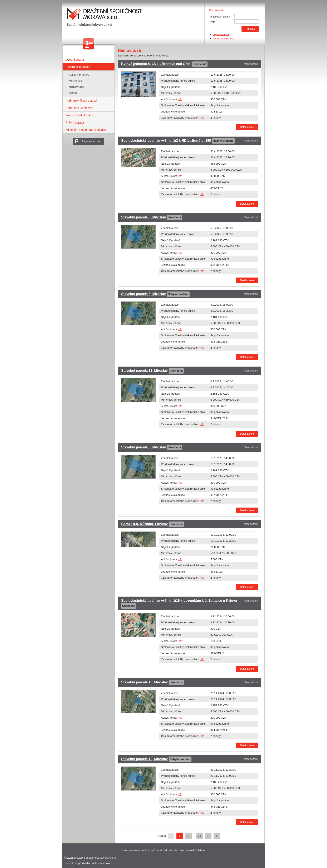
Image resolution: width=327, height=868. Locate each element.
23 (199, 836)
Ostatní (73, 93)
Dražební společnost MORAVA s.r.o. (96, 858)
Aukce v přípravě (79, 75)
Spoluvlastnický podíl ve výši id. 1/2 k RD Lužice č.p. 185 (166, 141)
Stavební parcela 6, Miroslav (143, 217)
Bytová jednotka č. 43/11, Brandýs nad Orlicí (156, 64)
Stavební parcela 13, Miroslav (144, 682)
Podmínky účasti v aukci (81, 101)
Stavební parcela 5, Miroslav (143, 447)
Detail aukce (247, 127)
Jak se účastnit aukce (80, 115)
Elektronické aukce (78, 67)
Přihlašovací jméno (219, 17)
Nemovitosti (77, 87)
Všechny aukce (131, 850)
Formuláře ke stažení (79, 108)
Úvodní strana (75, 60)
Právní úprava (75, 123)
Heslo (212, 22)
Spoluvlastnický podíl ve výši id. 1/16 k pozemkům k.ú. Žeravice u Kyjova (179, 601)
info (180, 99)
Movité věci (76, 81)
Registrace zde (91, 141)
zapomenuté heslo (224, 38)
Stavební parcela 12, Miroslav (144, 371)
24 (208, 836)
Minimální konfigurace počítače (86, 130)
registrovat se (221, 34)
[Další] (217, 836)
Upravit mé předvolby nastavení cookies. (89, 863)
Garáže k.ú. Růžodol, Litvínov (144, 524)
